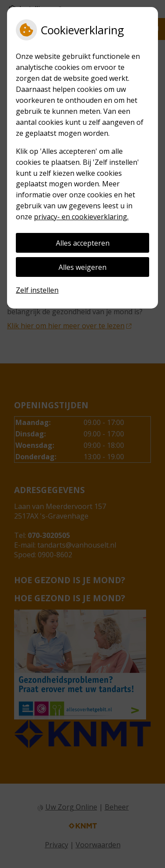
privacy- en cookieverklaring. (81, 217)
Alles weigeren (82, 267)
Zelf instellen (37, 290)
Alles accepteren (83, 243)
